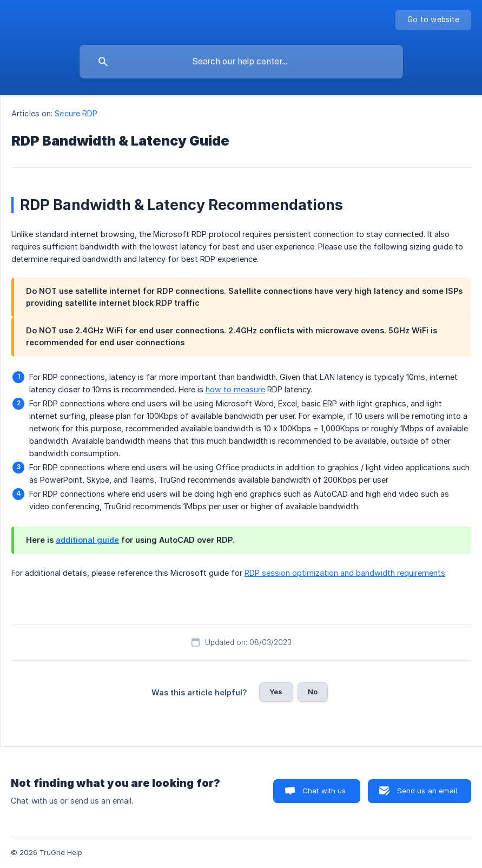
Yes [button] (276, 692)
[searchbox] (241, 62)
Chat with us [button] (324, 791)
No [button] (313, 692)
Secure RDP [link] (76, 113)
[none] (433, 20)
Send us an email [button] (427, 791)
